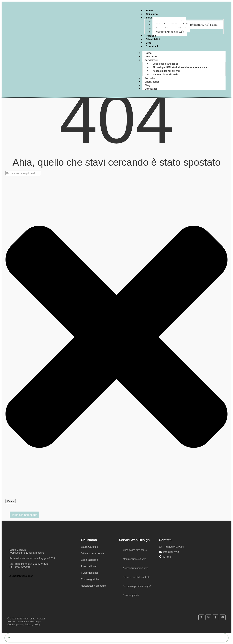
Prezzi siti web (89, 566)
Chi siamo (152, 14)
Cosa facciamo (89, 560)
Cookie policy (15, 624)
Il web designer (89, 573)
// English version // (21, 576)
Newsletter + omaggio (93, 586)
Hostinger (36, 621)
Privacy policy (33, 624)
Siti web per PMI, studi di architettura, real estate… (181, 67)
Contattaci (152, 46)
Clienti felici (153, 39)
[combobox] (23, 173)
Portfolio (151, 36)
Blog (149, 43)
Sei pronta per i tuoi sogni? (137, 586)
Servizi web (151, 60)
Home (149, 11)
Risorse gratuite (90, 579)
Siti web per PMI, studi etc (136, 577)
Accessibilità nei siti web (166, 71)
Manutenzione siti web (170, 32)
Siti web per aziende (92, 553)
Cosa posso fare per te (165, 64)
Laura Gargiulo (89, 547)
